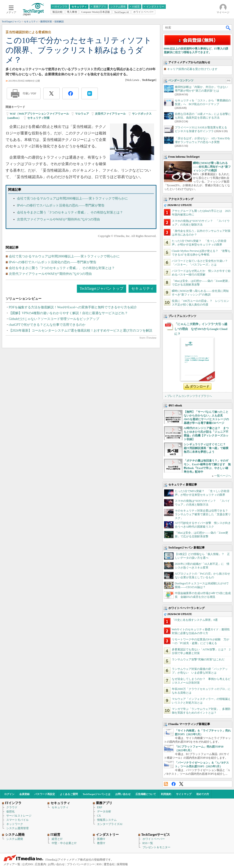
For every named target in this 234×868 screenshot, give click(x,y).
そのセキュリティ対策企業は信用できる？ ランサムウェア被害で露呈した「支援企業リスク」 (203, 514)
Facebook (174, 784)
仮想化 (10, 811)
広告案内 (41, 864)
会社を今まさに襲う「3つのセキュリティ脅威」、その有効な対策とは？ (70, 212)
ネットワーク (15, 824)
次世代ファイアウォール (110, 114)
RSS (166, 784)
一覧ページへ (223, 476)
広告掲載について (146, 794)
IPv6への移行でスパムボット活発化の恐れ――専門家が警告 (61, 205)
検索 (228, 28)
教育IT (101, 843)
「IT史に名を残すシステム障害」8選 (195, 620)
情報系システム (107, 820)
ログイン (9, 794)
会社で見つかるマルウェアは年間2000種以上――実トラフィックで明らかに (72, 198)
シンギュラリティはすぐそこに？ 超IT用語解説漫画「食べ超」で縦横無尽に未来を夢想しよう (206, 448)
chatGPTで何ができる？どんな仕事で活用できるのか (47, 325)
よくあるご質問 (69, 794)
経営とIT (57, 839)
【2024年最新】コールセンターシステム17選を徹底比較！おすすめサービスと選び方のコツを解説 (81, 331)
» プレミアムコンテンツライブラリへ (188, 396)
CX (99, 816)
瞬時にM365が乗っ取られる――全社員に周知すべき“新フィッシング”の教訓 (212, 167)
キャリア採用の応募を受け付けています (192, 69)
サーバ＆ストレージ (19, 816)
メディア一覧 (12, 864)
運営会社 (109, 864)
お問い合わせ (123, 794)
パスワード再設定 (45, 794)
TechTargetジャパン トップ (101, 288)
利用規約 (166, 794)
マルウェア (82, 114)
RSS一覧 (148, 843)
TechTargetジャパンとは (97, 794)
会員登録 (24, 794)
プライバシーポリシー (81, 864)
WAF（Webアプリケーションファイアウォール (39, 114)
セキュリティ (142, 288)
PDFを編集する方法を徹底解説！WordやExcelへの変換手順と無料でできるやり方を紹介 (73, 307)
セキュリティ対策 (38, 118)
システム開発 (15, 839)
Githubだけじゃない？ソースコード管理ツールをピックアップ (54, 319)
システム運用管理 (17, 828)
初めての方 (203, 794)
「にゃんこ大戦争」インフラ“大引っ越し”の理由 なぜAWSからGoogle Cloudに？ (201, 329)
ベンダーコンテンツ (181, 80)
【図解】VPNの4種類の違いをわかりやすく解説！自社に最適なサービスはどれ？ (68, 313)
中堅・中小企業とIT (64, 843)
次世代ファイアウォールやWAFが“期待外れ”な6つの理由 (59, 219)
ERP (100, 807)
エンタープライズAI (110, 824)
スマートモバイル (17, 820)
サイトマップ (184, 794)
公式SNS (27, 864)
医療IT (101, 839)
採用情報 (122, 864)
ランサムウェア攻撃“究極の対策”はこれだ (198, 659)
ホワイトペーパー (154, 839)
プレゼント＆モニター (156, 847)
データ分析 (104, 811)
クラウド (12, 807)
